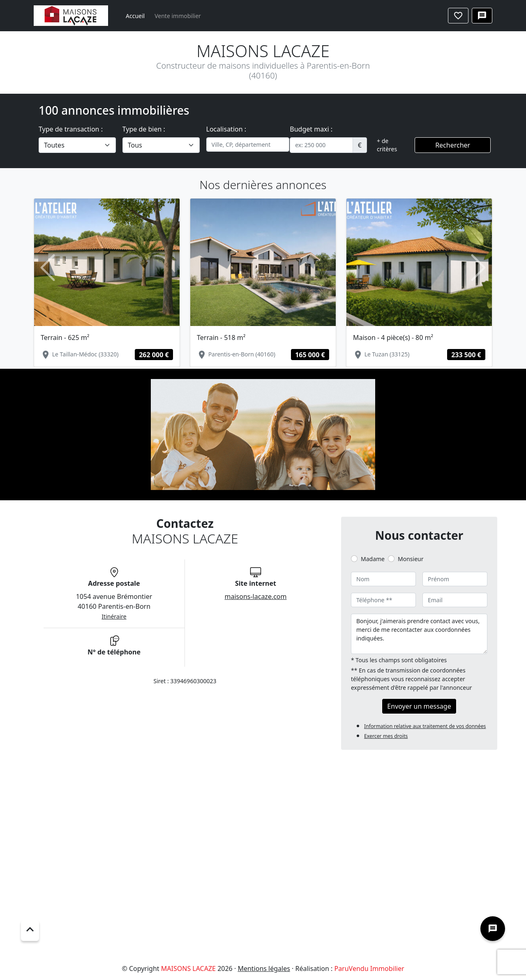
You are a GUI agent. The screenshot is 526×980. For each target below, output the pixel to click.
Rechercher (453, 145)
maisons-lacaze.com (255, 596)
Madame (373, 559)
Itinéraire (114, 616)
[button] (47, 268)
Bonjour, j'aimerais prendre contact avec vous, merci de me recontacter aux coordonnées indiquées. (419, 634)
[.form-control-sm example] (321, 145)
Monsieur (411, 559)
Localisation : (226, 129)
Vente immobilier (178, 16)
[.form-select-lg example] (77, 145)
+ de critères (387, 145)
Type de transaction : (71, 129)
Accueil (135, 16)
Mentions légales (264, 968)
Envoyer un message (419, 706)
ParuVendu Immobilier (369, 968)
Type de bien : (144, 129)
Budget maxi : (311, 129)
